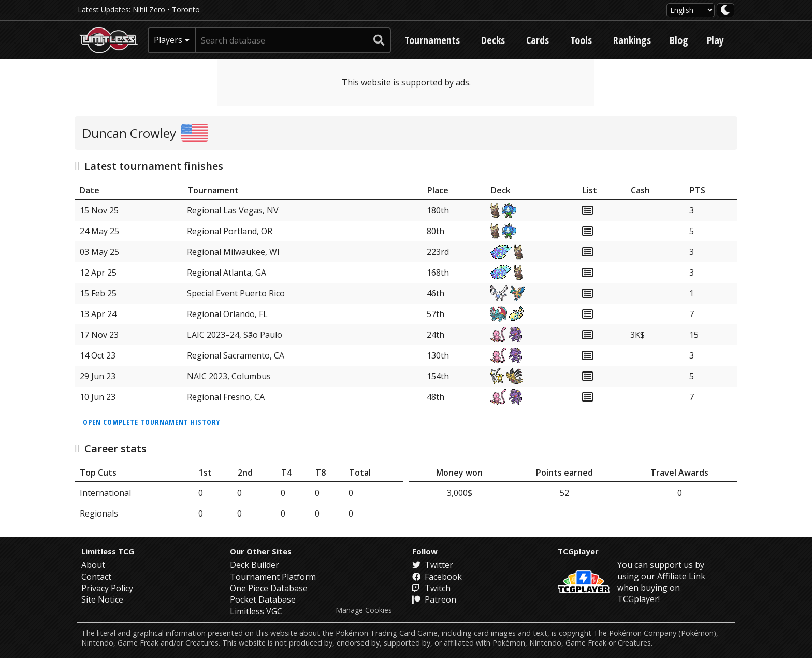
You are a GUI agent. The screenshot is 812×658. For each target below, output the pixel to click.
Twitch (431, 588)
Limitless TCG (108, 551)
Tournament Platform (273, 577)
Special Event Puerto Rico (236, 293)
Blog (679, 40)
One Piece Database (269, 588)
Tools (581, 40)
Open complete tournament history (151, 422)
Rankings (632, 40)
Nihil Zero (149, 10)
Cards (538, 40)
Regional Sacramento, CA (236, 355)
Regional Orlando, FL (227, 314)
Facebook (437, 577)
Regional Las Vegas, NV (233, 210)
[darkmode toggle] (726, 10)
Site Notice (102, 599)
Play (715, 40)
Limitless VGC (256, 611)
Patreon (434, 599)
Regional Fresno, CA (226, 397)
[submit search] (379, 40)
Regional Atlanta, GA (227, 273)
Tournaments (432, 40)
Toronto (186, 10)
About (93, 565)
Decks (493, 40)
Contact (96, 577)
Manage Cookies (364, 610)
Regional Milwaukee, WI (233, 252)
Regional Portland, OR (230, 231)
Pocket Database (263, 599)
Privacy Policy (107, 588)
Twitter (433, 565)
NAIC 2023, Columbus (229, 376)
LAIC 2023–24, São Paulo (235, 335)
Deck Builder (255, 565)
